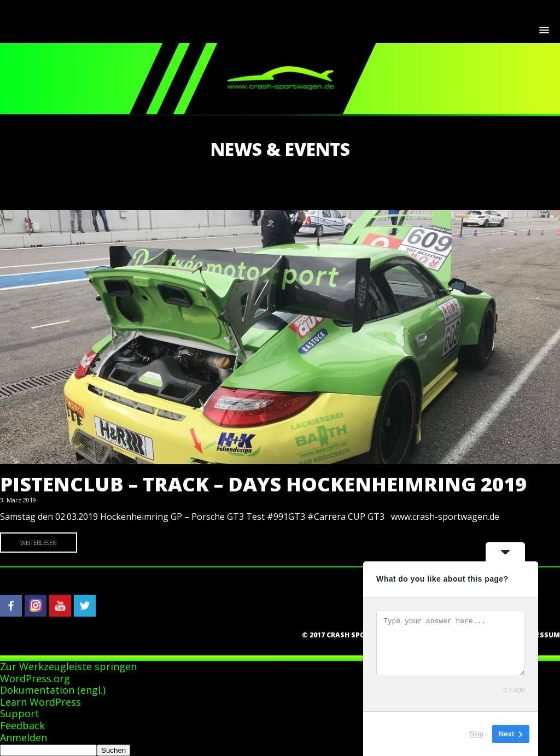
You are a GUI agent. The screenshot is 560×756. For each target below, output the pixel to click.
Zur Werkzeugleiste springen (68, 666)
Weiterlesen (39, 543)
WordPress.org (35, 678)
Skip (477, 734)
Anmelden (24, 737)
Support (20, 713)
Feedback (22, 725)
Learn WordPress (40, 702)
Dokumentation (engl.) (53, 690)
